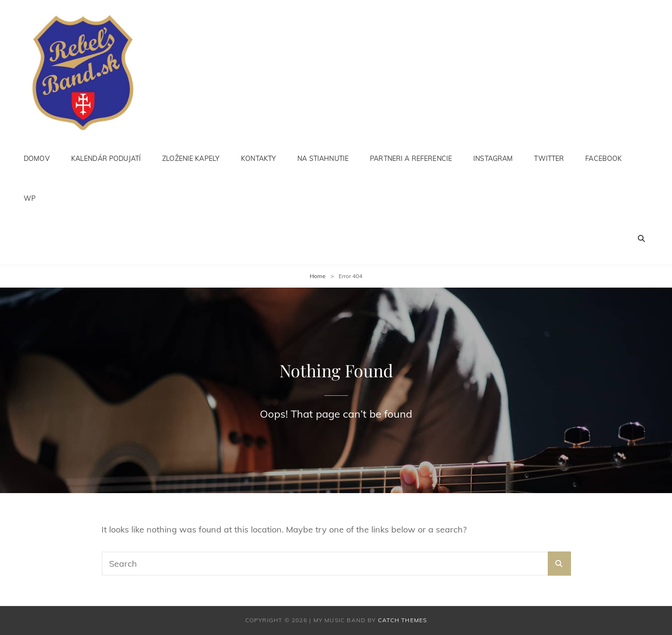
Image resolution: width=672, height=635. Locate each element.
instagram (493, 159)
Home (318, 276)
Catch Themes (402, 620)
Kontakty (258, 159)
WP (30, 198)
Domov (37, 159)
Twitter (549, 159)
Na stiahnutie (323, 159)
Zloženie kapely (191, 159)
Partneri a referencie (411, 159)
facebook (603, 159)
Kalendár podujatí (106, 159)
